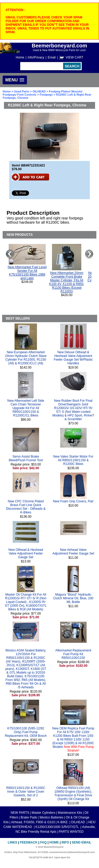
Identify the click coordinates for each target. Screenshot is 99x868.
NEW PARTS (20, 813)
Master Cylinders (44, 813)
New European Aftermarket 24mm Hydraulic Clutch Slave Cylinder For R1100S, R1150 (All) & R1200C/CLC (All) (26, 358)
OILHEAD (39, 91)
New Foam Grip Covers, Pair (73, 501)
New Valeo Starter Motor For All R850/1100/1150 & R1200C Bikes (73, 460)
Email (52, 57)
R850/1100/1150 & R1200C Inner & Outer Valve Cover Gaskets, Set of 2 (26, 792)
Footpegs (46, 95)
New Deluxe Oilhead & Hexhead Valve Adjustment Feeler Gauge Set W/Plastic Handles (73, 358)
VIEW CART (74, 57)
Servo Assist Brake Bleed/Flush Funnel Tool (26, 458)
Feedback (29, 842)
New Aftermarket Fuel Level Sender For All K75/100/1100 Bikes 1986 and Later (27, 273)
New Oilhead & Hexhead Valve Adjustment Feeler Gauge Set (26, 553)
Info (65, 842)
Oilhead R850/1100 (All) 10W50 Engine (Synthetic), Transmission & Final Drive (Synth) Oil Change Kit (73, 793)
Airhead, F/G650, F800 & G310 (33, 822)
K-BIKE (63, 822)
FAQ (43, 842)
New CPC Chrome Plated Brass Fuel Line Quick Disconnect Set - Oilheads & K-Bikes (26, 507)
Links (12, 842)
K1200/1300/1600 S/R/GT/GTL (58, 827)
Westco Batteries (51, 817)
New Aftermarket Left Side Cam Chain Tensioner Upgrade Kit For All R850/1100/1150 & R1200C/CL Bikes (26, 408)
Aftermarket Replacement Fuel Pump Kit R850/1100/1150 (73, 654)
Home (20, 57)
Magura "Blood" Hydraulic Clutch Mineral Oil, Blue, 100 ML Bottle (73, 598)
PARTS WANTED (71, 832)
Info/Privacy (36, 57)
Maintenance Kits (70, 813)
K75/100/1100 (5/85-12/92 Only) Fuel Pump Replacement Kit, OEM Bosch (26, 732)
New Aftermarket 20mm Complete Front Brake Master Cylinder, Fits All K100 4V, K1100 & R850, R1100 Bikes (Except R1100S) (67, 282)
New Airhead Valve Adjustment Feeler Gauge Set (73, 552)
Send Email (82, 842)
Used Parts (22, 91)
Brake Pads (29, 817)
